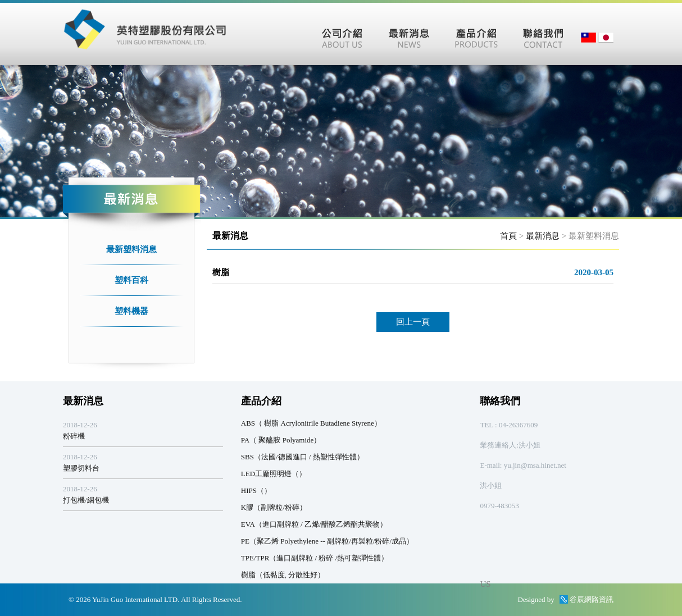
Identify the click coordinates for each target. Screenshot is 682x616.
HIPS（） (256, 490)
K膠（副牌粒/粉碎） (274, 507)
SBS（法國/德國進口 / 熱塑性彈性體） (303, 457)
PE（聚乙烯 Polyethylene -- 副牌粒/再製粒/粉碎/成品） (327, 541)
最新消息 (543, 236)
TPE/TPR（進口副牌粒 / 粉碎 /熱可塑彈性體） (315, 558)
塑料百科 (131, 280)
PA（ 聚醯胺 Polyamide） (281, 440)
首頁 (508, 236)
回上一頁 (413, 321)
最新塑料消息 (131, 249)
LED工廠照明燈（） (274, 474)
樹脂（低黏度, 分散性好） (283, 575)
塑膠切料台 (81, 468)
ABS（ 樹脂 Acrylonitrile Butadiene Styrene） (311, 423)
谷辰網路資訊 (592, 599)
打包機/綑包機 (86, 500)
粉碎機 (74, 436)
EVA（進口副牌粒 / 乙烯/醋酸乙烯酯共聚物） (314, 524)
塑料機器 (131, 311)
